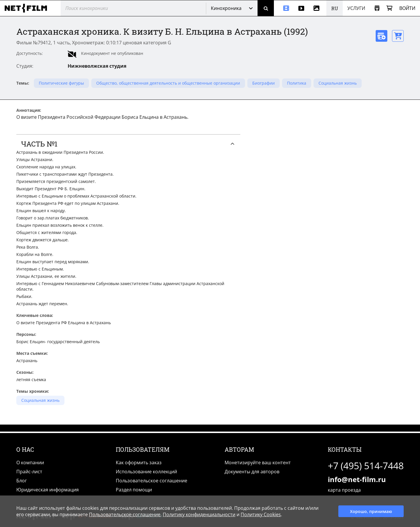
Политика (297, 83)
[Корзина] (389, 8)
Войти (407, 8)
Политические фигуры (61, 83)
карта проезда (344, 490)
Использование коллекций (146, 472)
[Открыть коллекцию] (377, 8)
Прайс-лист (29, 472)
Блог (22, 481)
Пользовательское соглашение (152, 481)
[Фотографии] (318, 8)
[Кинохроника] (284, 8)
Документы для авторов (252, 472)
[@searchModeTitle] (131, 8)
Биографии (264, 83)
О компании (30, 463)
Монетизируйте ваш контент (258, 463)
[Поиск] (266, 8)
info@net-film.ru (357, 479)
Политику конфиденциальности (199, 514)
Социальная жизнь (338, 83)
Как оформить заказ (139, 463)
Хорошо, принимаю (371, 511)
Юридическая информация (48, 490)
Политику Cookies (261, 514)
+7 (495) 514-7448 (366, 466)
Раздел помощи (134, 490)
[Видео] (301, 8)
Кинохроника (226, 8)
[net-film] (28, 8)
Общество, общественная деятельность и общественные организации (168, 83)
